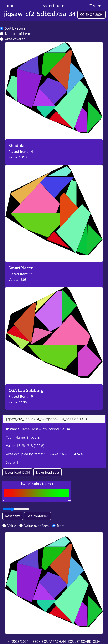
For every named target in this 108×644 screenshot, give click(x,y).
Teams (96, 6)
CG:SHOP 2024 (91, 15)
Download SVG (47, 472)
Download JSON (17, 472)
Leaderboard (52, 6)
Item (61, 526)
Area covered (15, 39)
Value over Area (37, 526)
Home (8, 6)
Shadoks (33, 437)
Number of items (18, 34)
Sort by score (15, 28)
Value (12, 526)
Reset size (13, 516)
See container (38, 516)
